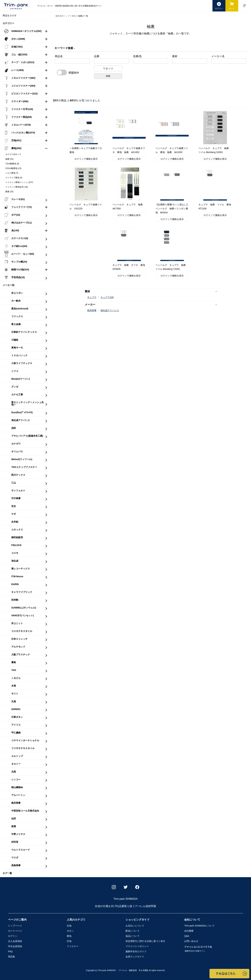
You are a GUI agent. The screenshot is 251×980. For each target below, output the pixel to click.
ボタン (70, 931)
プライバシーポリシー (137, 946)
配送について (133, 931)
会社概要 (189, 931)
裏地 (69, 936)
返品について (133, 936)
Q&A (187, 936)
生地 (69, 926)
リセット (108, 68)
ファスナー (73, 946)
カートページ (15, 931)
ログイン (13, 936)
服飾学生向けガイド (136, 951)
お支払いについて (135, 926)
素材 (175, 56)
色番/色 (137, 56)
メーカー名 (218, 56)
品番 (97, 56)
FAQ (10, 951)
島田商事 (92, 310)
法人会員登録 (15, 941)
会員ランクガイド (135, 957)
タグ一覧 (7, 873)
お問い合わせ (191, 941)
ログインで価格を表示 (86, 159)
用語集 (11, 957)
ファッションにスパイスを (198, 949)
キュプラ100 (107, 297)
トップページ (15, 926)
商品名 (59, 56)
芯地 (69, 941)
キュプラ (92, 297)
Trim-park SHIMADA (199, 926)
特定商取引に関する (145, 941)
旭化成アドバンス (110, 310)
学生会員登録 (15, 946)
